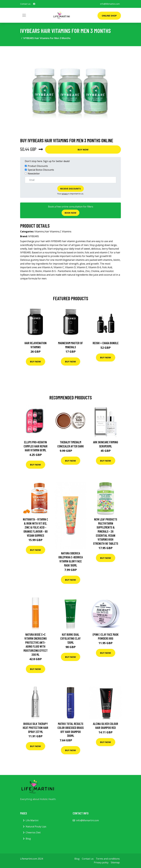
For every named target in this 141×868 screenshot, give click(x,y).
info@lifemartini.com (110, 4)
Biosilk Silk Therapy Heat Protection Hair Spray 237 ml (35, 728)
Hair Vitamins (52, 231)
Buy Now (83, 150)
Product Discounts (38, 166)
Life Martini (32, 820)
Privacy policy (101, 862)
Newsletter (34, 174)
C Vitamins (66, 231)
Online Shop (109, 16)
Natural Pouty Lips (36, 827)
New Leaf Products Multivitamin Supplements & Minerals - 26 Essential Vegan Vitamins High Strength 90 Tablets (106, 531)
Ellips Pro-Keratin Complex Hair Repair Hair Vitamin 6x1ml (36, 446)
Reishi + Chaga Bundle (106, 343)
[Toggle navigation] (24, 15)
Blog (28, 839)
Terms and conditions (108, 859)
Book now (70, 213)
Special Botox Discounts (41, 170)
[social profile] (34, 4)
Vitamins (39, 231)
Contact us (88, 859)
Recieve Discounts (70, 189)
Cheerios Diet (33, 832)
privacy (65, 194)
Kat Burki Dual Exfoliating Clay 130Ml (70, 638)
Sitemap (115, 862)
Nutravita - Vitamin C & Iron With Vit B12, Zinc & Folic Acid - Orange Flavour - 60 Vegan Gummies (35, 527)
